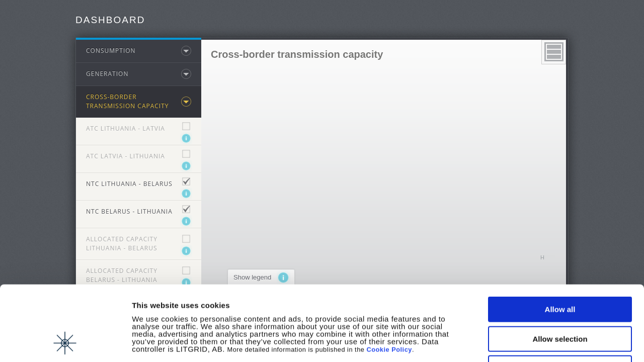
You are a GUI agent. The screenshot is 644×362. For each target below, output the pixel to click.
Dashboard (110, 20)
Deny (560, 298)
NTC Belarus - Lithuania (129, 211)
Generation (107, 74)
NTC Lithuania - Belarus (129, 184)
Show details (528, 343)
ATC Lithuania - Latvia (126, 128)
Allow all (560, 239)
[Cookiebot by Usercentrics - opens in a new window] (65, 342)
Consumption (111, 51)
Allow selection (560, 269)
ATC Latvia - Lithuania (126, 156)
